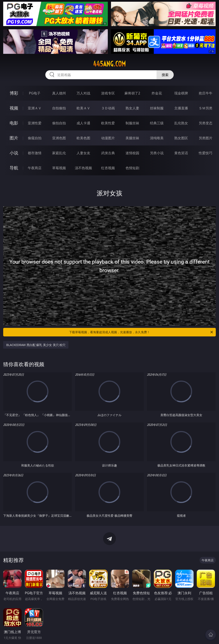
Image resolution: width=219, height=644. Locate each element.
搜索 (165, 75)
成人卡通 (83, 123)
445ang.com (109, 64)
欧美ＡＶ (83, 108)
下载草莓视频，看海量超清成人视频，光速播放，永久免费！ (141, 332)
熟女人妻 (132, 108)
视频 (14, 108)
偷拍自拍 (59, 123)
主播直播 (181, 108)
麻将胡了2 (132, 93)
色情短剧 (132, 168)
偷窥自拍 (35, 138)
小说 (14, 153)
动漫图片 (108, 138)
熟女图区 (181, 138)
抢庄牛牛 (206, 93)
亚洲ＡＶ (35, 108)
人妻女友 (83, 153)
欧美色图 (83, 138)
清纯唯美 (157, 138)
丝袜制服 (157, 108)
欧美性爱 (108, 123)
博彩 (14, 93)
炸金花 (157, 93)
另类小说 (157, 153)
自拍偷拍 (59, 108)
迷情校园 (132, 153)
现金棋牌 (181, 93)
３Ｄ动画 (108, 108)
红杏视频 (108, 168)
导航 (14, 168)
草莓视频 (59, 168)
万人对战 (83, 93)
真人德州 (59, 93)
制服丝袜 (132, 123)
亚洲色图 (59, 138)
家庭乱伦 (59, 153)
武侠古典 (108, 153)
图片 (14, 138)
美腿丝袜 (132, 138)
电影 (14, 123)
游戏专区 (108, 93)
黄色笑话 (181, 153)
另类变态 (206, 123)
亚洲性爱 (35, 123)
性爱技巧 (206, 153)
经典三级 (157, 123)
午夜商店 (35, 168)
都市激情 (35, 153)
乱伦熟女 (181, 123)
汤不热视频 (83, 168)
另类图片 (206, 138)
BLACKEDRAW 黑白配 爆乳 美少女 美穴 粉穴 (36, 345)
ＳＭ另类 (206, 108)
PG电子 (35, 93)
